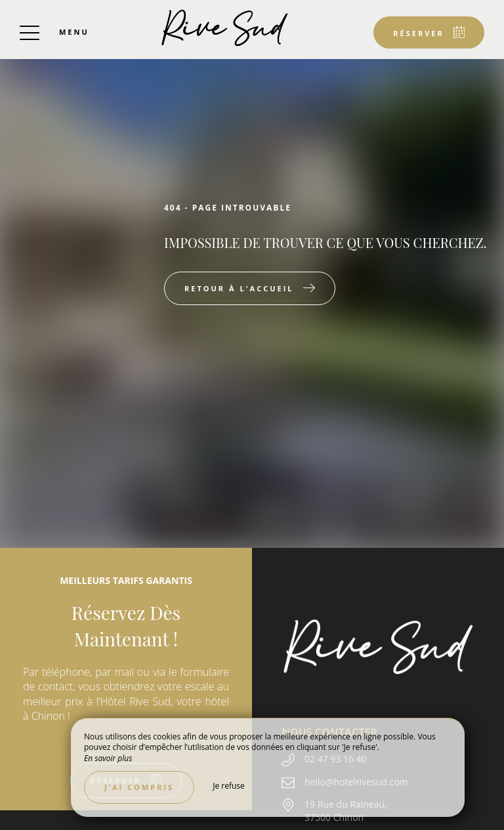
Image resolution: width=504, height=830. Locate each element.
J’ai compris (139, 787)
